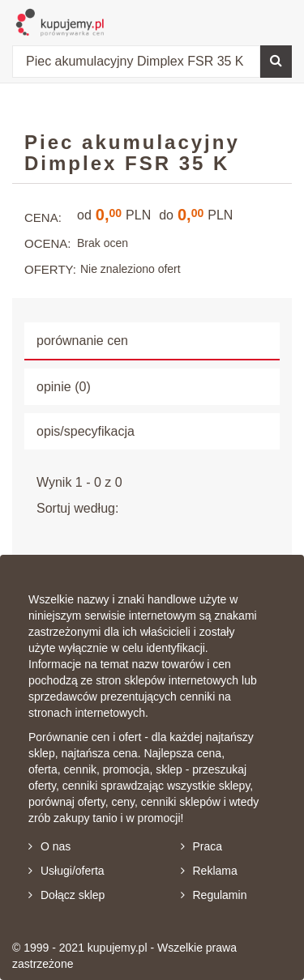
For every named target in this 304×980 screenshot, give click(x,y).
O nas (49, 846)
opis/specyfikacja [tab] (86, 431)
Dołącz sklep (66, 895)
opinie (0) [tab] (64, 387)
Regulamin (214, 895)
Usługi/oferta (66, 871)
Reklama (209, 871)
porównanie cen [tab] (82, 341)
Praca (202, 846)
